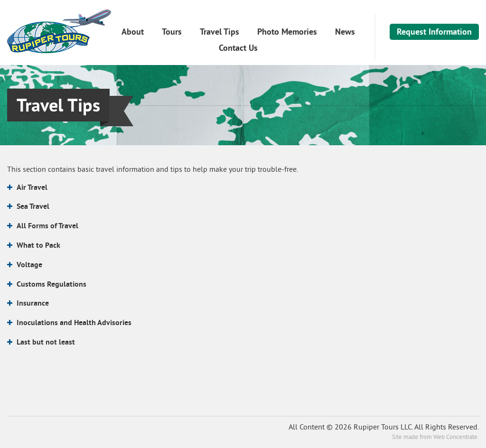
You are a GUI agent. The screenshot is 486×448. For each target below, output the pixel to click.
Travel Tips (220, 32)
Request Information (434, 32)
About (133, 32)
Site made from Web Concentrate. (435, 438)
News (345, 32)
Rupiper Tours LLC (59, 31)
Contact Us (238, 48)
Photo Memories (287, 32)
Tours (172, 32)
